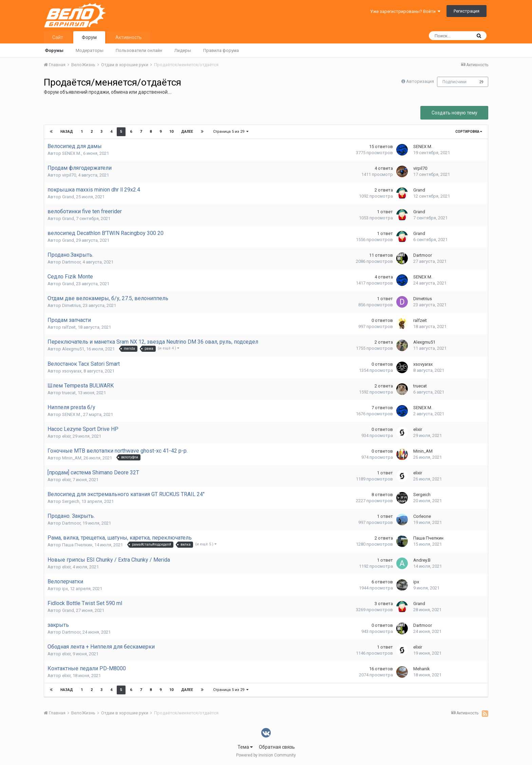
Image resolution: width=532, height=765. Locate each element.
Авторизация (420, 81)
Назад (67, 132)
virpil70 (69, 175)
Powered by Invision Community (266, 755)
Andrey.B (422, 560)
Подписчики (454, 82)
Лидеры (183, 50)
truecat (69, 393)
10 (171, 132)
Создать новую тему (454, 113)
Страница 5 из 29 (231, 132)
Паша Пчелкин (77, 545)
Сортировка (469, 132)
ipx (65, 589)
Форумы (54, 50)
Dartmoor (71, 262)
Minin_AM (72, 458)
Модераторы (90, 50)
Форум (89, 37)
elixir (66, 436)
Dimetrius (71, 305)
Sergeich (71, 501)
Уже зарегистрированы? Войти (405, 11)
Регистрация (467, 11)
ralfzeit (69, 327)
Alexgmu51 (73, 349)
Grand (68, 197)
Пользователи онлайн (139, 50)
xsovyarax (72, 371)
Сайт (58, 37)
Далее (187, 132)
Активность (129, 37)
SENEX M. (72, 153)
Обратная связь (277, 747)
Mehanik (422, 669)
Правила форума (221, 50)
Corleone (422, 516)
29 (481, 82)
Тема (245, 747)
